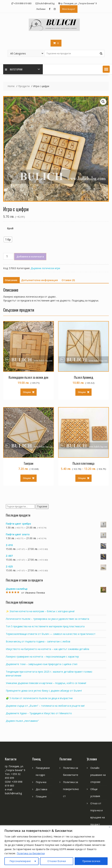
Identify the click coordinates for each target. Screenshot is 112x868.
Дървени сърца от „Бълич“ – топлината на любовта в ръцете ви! (45, 706)
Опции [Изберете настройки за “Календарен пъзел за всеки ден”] (27, 392)
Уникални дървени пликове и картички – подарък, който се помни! (46, 683)
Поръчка (41, 782)
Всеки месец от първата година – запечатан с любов (38, 641)
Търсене (42, 506)
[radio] (8, 239)
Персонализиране (20, 861)
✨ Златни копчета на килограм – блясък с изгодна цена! (40, 611)
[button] (106, 69)
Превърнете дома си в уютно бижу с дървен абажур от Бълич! (44, 691)
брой (10, 228)
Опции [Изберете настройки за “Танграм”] (27, 478)
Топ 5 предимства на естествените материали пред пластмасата (45, 626)
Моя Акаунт (69, 9)
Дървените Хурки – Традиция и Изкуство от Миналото (39, 713)
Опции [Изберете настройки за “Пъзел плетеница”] (82, 478)
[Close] (110, 827)
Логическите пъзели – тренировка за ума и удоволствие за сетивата (47, 619)
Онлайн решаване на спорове (98, 775)
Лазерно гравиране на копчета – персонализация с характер (42, 657)
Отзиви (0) (68, 280)
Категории (14, 69)
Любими (41, 9)
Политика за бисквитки (31, 853)
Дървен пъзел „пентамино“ (22, 721)
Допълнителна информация (39, 280)
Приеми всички (91, 861)
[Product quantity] (8, 256)
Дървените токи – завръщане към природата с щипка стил (42, 664)
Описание (11, 280)
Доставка (41, 789)
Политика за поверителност (71, 789)
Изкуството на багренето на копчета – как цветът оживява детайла (47, 649)
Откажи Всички (57, 861)
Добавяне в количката (30, 257)
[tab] (11, 280)
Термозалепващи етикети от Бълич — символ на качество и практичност (51, 634)
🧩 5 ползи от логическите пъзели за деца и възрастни (39, 698)
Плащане (41, 796)
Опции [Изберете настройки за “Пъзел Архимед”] (82, 392)
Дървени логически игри (45, 268)
